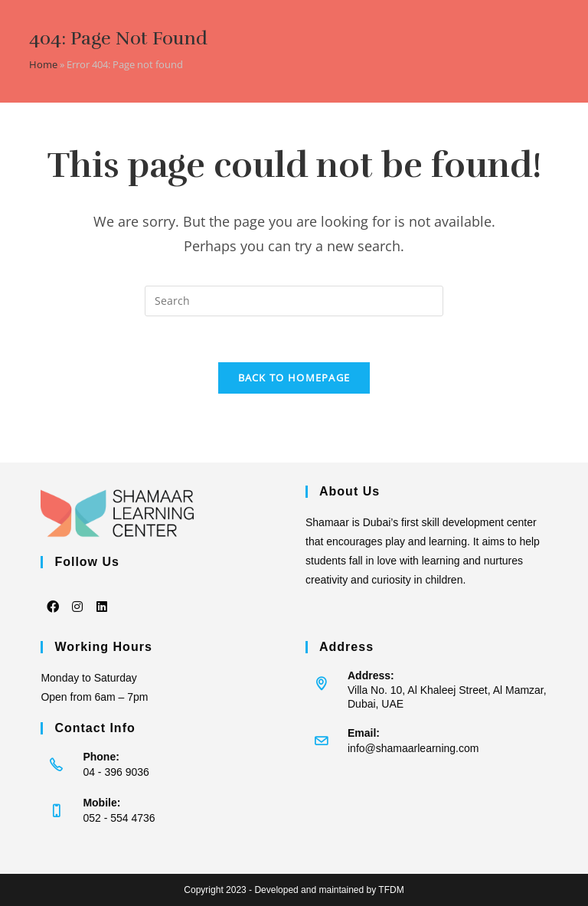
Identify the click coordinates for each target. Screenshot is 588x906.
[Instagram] (77, 596)
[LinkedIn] (102, 596)
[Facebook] (53, 596)
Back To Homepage (294, 378)
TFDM (391, 890)
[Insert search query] (294, 301)
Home (43, 64)
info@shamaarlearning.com (413, 748)
